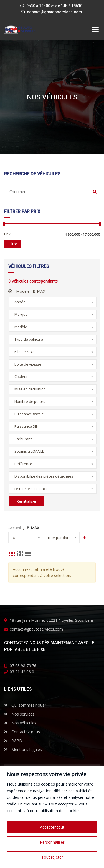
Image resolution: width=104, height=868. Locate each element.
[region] (52, 817)
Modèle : (27, 291)
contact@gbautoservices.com (54, 12)
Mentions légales (23, 749)
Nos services (19, 714)
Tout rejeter (52, 857)
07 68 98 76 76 (23, 666)
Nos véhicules (20, 723)
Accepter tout (52, 827)
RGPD (13, 741)
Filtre (13, 244)
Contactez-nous (22, 732)
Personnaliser (52, 842)
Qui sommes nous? (25, 705)
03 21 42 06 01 (23, 672)
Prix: (8, 234)
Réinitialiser (26, 501)
